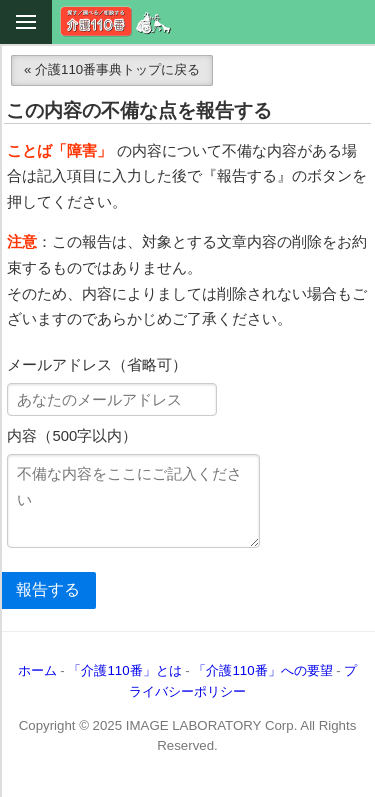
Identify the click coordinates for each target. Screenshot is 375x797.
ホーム (37, 670)
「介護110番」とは (124, 670)
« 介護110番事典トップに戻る (112, 69)
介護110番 (116, 21)
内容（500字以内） (72, 436)
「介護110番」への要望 (262, 670)
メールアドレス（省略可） (97, 365)
